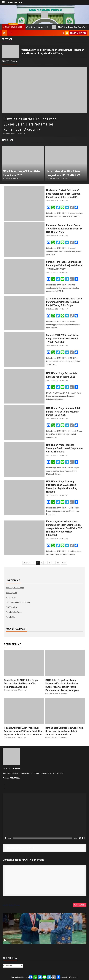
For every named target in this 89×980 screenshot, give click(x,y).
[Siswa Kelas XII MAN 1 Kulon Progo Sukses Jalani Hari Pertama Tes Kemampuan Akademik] (44, 90)
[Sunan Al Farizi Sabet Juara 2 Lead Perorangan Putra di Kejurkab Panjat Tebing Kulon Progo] (24, 276)
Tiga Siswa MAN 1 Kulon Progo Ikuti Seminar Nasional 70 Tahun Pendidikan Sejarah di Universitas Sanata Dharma (24, 731)
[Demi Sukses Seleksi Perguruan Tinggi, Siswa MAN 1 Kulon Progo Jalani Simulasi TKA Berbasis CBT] (65, 711)
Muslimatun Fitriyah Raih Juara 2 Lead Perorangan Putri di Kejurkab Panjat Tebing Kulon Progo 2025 (63, 193)
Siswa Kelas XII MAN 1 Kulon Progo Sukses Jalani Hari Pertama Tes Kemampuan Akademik (30, 124)
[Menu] (10, 33)
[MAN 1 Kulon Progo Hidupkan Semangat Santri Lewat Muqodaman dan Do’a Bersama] (24, 459)
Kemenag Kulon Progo (15, 588)
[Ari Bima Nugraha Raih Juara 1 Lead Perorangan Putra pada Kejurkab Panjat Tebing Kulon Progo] (24, 313)
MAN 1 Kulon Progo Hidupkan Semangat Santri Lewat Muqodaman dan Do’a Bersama (65, 448)
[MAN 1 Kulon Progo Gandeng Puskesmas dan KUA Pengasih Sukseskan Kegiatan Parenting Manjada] (24, 498)
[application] (45, 817)
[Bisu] (80, 838)
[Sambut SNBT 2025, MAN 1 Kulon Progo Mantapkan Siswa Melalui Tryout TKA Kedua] (24, 350)
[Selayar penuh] (83, 838)
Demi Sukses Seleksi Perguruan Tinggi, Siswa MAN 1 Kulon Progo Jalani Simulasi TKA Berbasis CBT (65, 731)
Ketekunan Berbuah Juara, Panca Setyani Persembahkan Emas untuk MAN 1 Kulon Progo (64, 228)
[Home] (4, 33)
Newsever (62, 977)
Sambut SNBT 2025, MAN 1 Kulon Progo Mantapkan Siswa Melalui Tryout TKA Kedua (62, 338)
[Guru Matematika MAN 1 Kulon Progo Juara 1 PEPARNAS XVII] (66, 163)
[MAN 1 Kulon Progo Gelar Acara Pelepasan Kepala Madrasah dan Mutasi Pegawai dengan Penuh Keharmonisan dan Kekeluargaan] (65, 663)
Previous (27, 563)
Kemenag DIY (11, 593)
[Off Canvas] (3, 2)
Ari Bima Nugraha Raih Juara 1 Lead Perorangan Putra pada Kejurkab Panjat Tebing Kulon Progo (64, 302)
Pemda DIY (10, 617)
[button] (10, 33)
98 (58, 563)
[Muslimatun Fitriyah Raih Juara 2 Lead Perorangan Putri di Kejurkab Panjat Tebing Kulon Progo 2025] (24, 203)
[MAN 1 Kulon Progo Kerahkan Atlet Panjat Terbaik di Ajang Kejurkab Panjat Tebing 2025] (24, 423)
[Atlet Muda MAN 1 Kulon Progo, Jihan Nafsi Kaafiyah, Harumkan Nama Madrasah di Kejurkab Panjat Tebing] (10, 51)
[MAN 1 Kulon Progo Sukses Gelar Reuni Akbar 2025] (23, 163)
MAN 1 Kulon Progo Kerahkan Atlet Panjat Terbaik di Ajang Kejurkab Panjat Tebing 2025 (63, 411)
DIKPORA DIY (11, 607)
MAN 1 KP (23, 133)
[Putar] (6, 838)
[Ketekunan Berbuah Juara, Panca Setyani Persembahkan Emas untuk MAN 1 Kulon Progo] (24, 240)
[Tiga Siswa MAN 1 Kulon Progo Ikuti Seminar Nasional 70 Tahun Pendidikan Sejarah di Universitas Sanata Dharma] (24, 711)
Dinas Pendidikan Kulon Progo (18, 602)
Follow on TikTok (80, 905)
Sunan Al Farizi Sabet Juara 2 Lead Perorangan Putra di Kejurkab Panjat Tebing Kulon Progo (64, 265)
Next (64, 563)
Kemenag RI (11, 598)
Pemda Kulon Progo (14, 612)
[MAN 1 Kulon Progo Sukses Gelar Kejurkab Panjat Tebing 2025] (24, 386)
